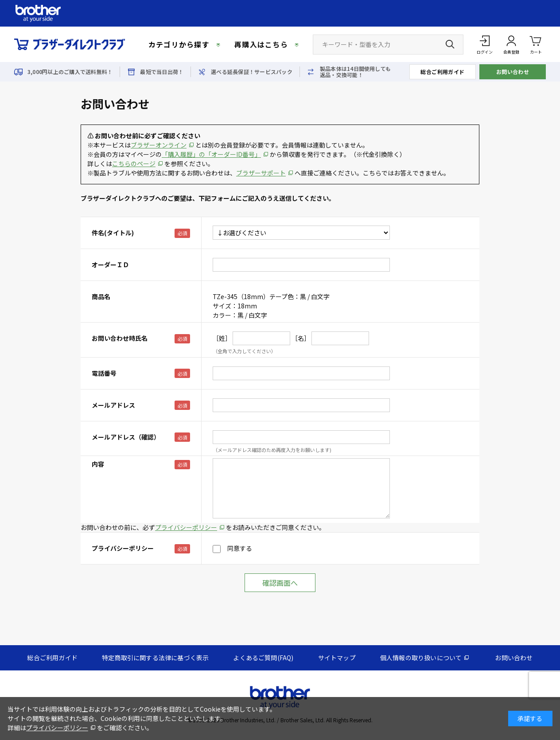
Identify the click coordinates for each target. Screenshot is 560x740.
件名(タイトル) (113, 233)
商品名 (101, 296)
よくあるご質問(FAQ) (263, 658)
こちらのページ (134, 164)
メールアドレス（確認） (126, 437)
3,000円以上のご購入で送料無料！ (70, 72)
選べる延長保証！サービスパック (252, 72)
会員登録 (511, 52)
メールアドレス (113, 405)
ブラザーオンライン (159, 145)
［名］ (301, 338)
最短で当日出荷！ (162, 72)
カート (536, 44)
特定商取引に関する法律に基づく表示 (155, 658)
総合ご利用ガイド (443, 72)
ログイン (485, 52)
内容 (98, 464)
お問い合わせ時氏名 (120, 338)
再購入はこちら (261, 44)
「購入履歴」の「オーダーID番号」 (211, 154)
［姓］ (222, 338)
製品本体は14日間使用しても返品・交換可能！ (355, 72)
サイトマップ (337, 658)
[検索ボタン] (450, 44)
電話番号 (104, 373)
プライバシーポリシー (186, 527)
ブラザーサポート (261, 173)
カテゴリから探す (179, 44)
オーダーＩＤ (110, 265)
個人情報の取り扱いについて (421, 658)
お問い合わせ (513, 72)
